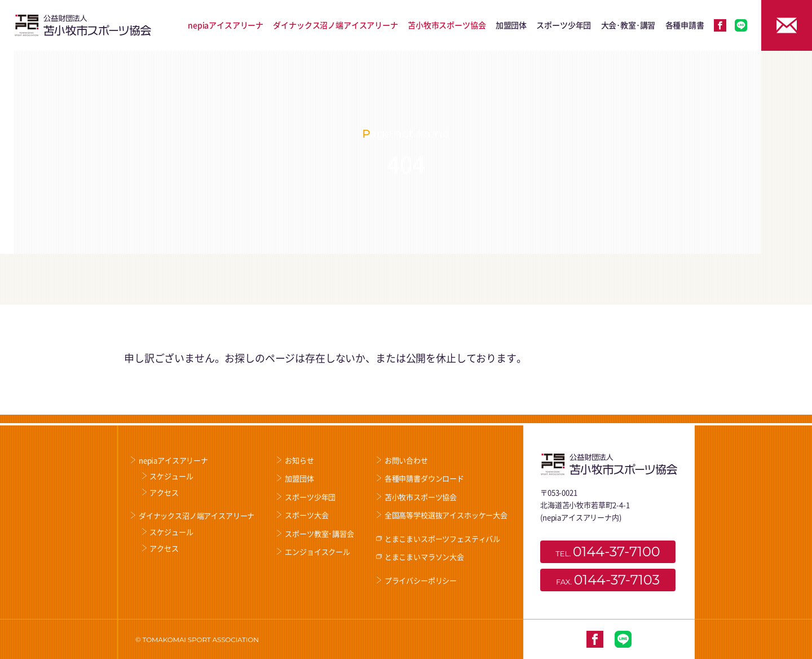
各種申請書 (685, 25)
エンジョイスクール (317, 552)
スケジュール (171, 476)
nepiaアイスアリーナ (226, 25)
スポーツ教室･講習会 (319, 533)
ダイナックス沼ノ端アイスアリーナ (335, 25)
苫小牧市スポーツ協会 (447, 25)
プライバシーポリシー (421, 580)
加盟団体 (511, 25)
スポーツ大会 (306, 515)
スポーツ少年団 (564, 25)
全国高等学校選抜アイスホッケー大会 (446, 515)
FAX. (608, 580)
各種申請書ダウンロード (424, 478)
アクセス (164, 492)
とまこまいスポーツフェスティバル (442, 539)
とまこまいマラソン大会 (424, 557)
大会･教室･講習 (628, 25)
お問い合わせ (406, 460)
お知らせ (299, 460)
